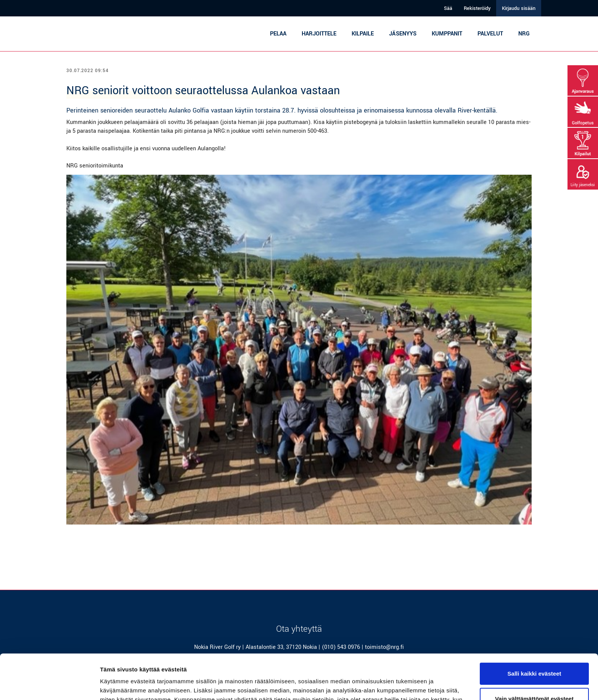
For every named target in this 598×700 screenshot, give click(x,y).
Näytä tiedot (117, 685)
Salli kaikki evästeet (535, 629)
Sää (448, 8)
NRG (524, 34)
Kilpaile (363, 34)
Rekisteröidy (477, 8)
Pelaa (278, 34)
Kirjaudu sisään (519, 8)
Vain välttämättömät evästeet (534, 654)
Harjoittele (319, 34)
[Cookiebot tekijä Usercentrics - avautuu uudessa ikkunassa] (49, 685)
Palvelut (490, 34)
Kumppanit (447, 34)
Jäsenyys (403, 34)
